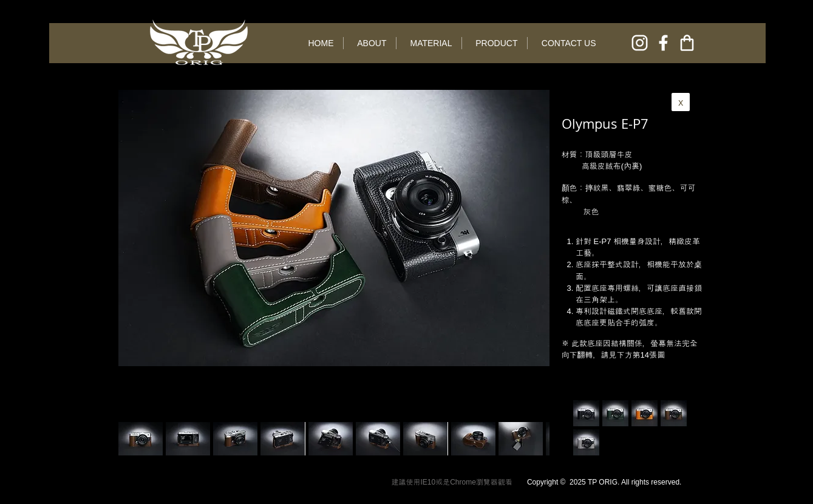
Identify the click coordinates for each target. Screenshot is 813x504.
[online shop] (687, 43)
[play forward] (534, 439)
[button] (188, 439)
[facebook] (663, 43)
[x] (681, 102)
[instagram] (640, 43)
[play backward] (134, 439)
